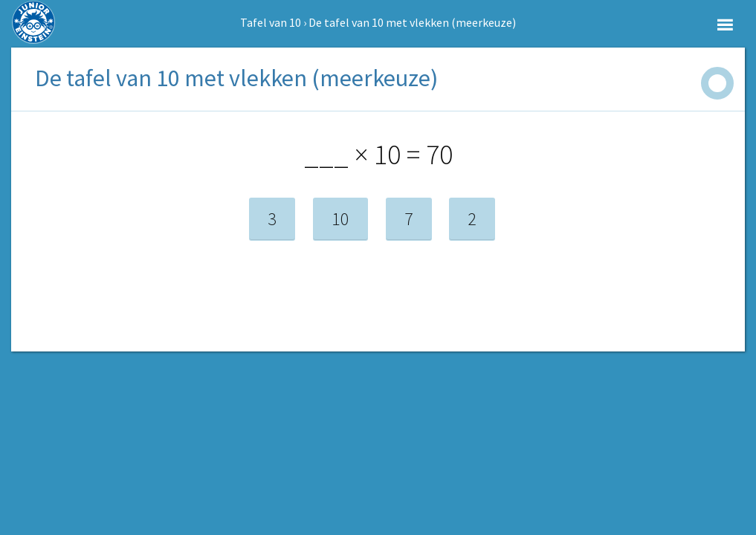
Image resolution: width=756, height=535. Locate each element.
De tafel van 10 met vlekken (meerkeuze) (412, 22)
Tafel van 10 (271, 22)
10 (340, 219)
